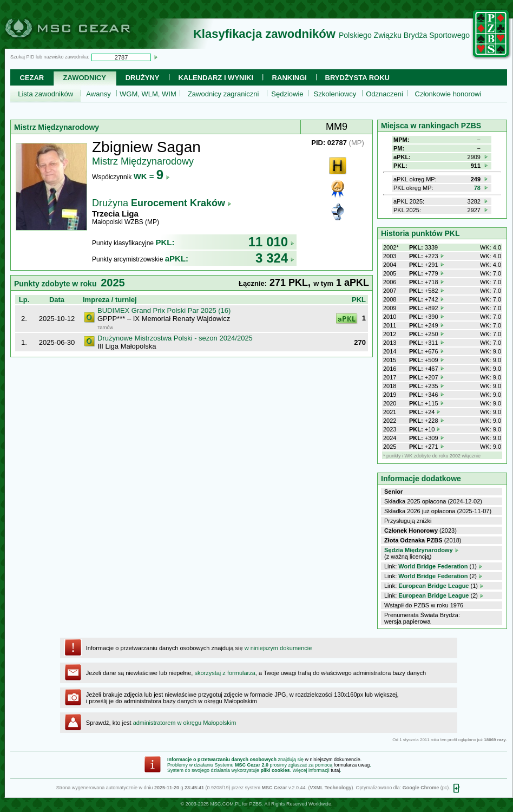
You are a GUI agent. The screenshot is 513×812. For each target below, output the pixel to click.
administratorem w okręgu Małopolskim (185, 723)
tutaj (335, 770)
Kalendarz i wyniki (216, 78)
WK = (152, 176)
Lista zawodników (45, 94)
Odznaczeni (384, 94)
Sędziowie (287, 94)
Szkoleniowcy (335, 94)
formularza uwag (352, 765)
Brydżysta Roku (357, 78)
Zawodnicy (85, 78)
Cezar (32, 78)
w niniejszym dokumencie (278, 648)
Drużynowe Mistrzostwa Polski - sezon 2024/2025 (175, 338)
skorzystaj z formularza (225, 673)
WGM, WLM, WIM (148, 94)
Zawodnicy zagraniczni (223, 94)
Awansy (98, 94)
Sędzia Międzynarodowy (419, 550)
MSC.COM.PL (225, 804)
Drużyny (143, 78)
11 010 (271, 242)
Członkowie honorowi (448, 94)
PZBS (255, 804)
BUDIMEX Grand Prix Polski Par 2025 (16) (164, 310)
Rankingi (290, 78)
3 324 (275, 258)
